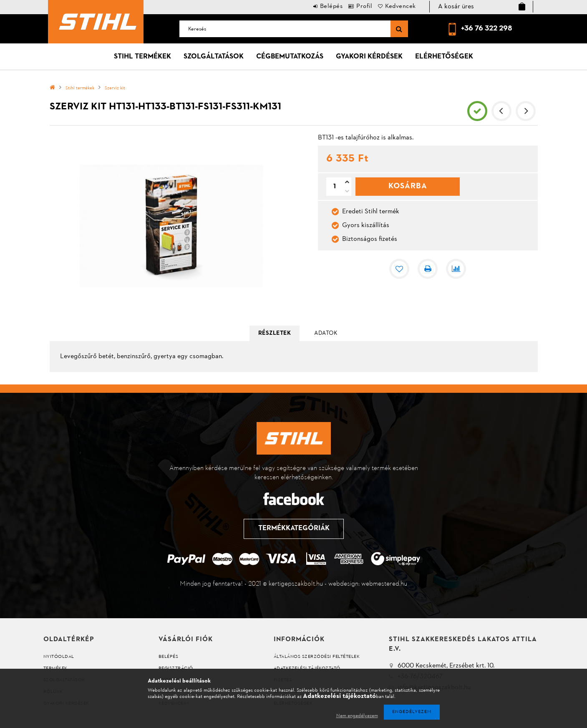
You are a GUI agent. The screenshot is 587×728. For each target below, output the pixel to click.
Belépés (314, 6)
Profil (354, 6)
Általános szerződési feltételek (317, 657)
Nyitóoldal (59, 657)
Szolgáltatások (214, 57)
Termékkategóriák (293, 528)
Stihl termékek (142, 57)
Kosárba (408, 186)
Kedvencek (397, 6)
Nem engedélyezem (357, 716)
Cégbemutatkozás (290, 57)
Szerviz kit (115, 88)
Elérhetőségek (444, 57)
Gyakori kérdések (369, 57)
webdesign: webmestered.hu (368, 584)
